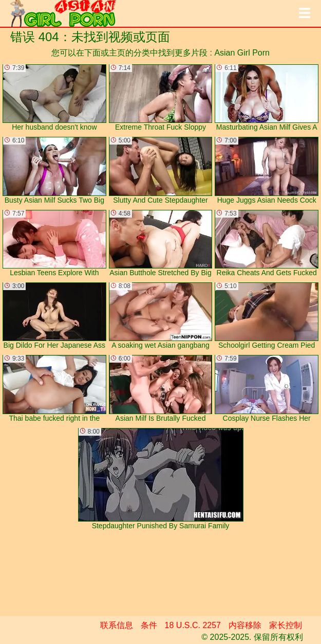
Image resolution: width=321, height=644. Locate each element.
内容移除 (245, 625)
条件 (149, 625)
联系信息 (117, 625)
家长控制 (286, 625)
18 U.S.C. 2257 (193, 625)
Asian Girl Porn (242, 53)
